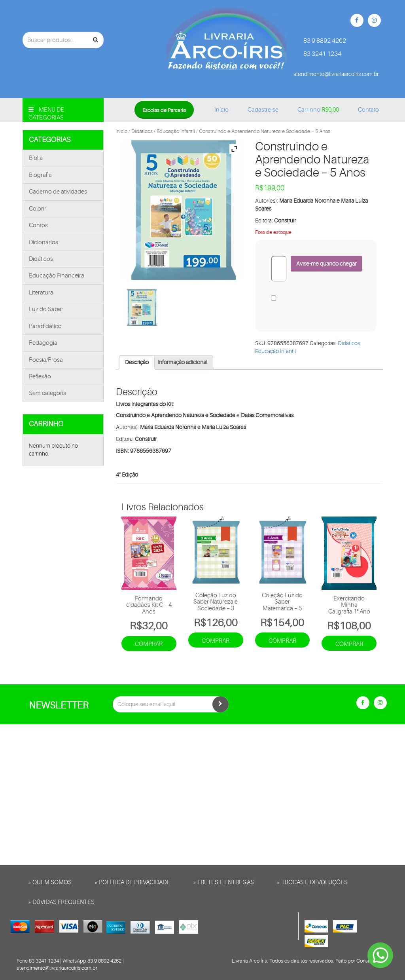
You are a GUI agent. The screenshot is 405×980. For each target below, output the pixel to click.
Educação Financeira (57, 276)
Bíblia (36, 158)
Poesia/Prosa (46, 360)
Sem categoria (48, 393)
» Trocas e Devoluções (312, 882)
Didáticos (41, 259)
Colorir (38, 209)
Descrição (137, 362)
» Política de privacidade (132, 882)
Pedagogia (43, 343)
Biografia (40, 175)
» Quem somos (50, 882)
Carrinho (318, 110)
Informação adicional (183, 362)
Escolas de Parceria (164, 110)
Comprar (149, 644)
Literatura (41, 293)
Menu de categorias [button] (46, 114)
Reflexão (40, 377)
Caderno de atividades (58, 192)
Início (221, 110)
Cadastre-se (263, 110)
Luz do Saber (46, 309)
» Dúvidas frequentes (61, 902)
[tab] (137, 363)
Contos (38, 225)
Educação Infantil (176, 131)
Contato (368, 110)
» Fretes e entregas (223, 882)
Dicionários (44, 242)
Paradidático (45, 326)
